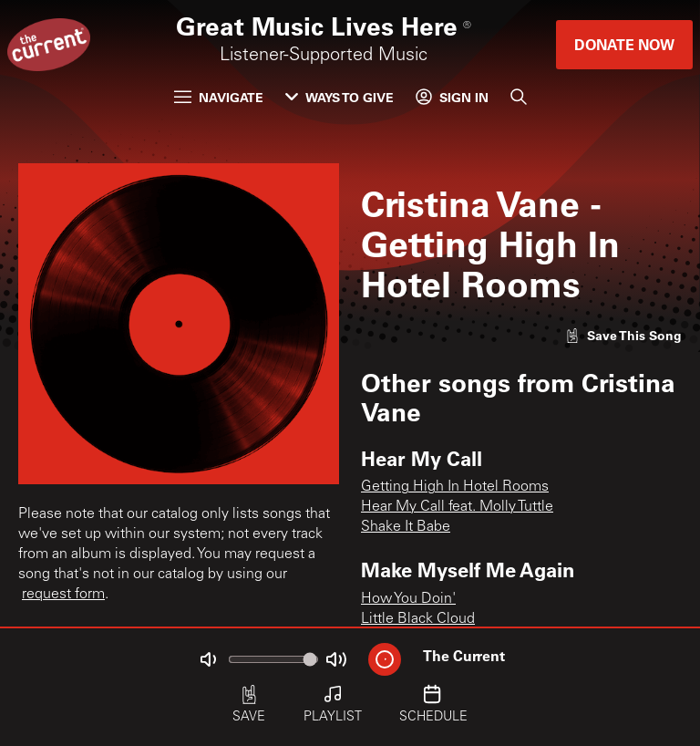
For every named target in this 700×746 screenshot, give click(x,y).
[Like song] (623, 335)
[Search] (519, 97)
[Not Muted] (208, 659)
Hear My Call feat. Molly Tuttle (457, 507)
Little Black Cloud (418, 619)
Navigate (219, 97)
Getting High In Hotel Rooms (455, 487)
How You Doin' (408, 599)
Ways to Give (340, 97)
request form (63, 595)
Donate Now (624, 44)
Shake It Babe (406, 527)
